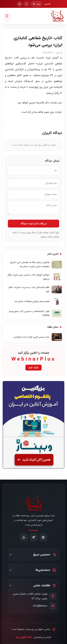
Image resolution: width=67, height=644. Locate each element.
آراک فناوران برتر (24, 637)
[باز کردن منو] (7, 16)
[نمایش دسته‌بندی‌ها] (11, 570)
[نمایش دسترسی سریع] (11, 555)
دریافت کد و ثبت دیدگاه (33, 224)
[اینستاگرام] (43, 537)
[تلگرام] (34, 537)
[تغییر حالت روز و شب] (20, 4)
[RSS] (26, 4)
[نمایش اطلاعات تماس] (11, 586)
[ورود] (36, 4)
